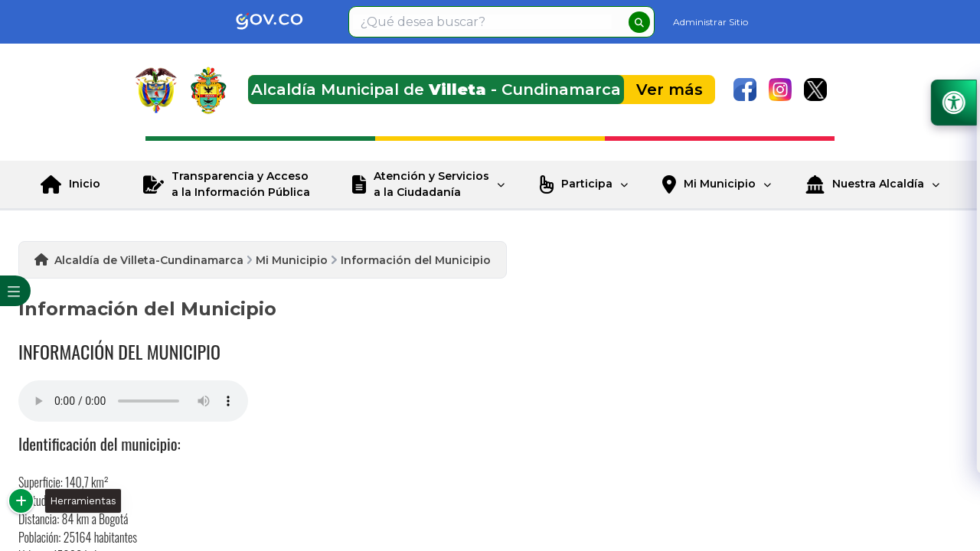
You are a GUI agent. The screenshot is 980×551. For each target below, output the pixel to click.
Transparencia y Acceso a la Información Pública (241, 184)
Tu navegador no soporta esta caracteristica (133, 401)
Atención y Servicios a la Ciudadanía (431, 184)
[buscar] (639, 22)
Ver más (670, 90)
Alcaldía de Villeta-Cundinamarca (149, 260)
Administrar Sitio (710, 22)
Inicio (85, 184)
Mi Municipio (720, 184)
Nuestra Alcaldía (878, 184)
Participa (587, 184)
